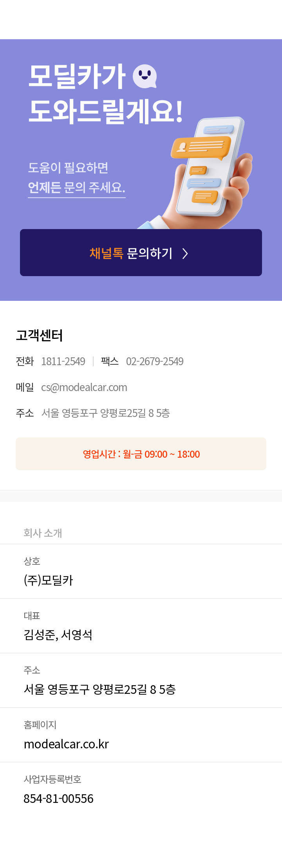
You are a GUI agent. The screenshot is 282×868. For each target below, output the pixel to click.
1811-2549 (63, 361)
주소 (25, 413)
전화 (25, 361)
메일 (25, 387)
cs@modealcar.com (84, 387)
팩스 (110, 361)
